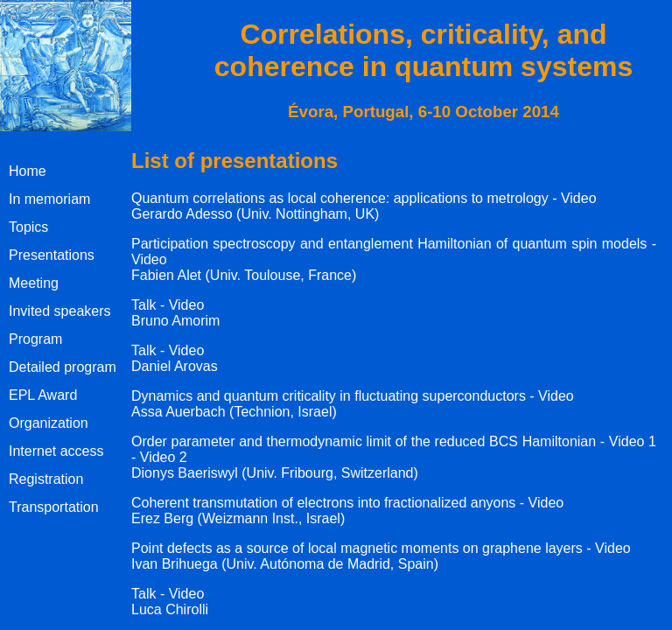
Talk (143, 305)
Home (28, 171)
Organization (49, 423)
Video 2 (164, 457)
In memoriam (49, 199)
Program (35, 339)
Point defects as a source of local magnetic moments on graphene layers (357, 548)
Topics (28, 227)
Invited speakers (60, 311)
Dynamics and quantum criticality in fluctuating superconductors (329, 396)
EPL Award (43, 395)
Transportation (54, 507)
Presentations (52, 255)
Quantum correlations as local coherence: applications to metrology (340, 198)
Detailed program (63, 367)
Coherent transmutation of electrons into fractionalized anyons (323, 503)
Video (579, 198)
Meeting (34, 283)
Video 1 (633, 441)
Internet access (56, 451)
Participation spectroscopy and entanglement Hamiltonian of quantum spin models (389, 244)
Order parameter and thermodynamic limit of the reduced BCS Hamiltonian (364, 441)
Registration (46, 479)
